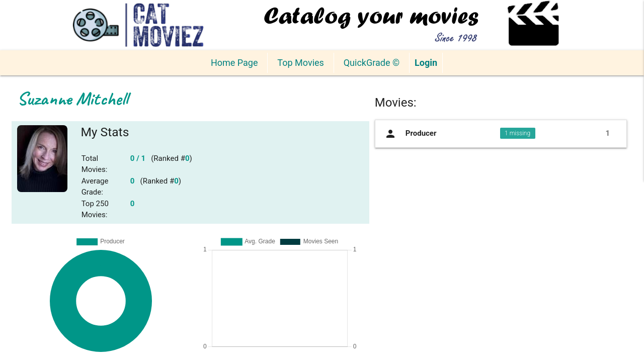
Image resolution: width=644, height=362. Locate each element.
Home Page (234, 63)
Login (426, 63)
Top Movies (300, 63)
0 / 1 (138, 158)
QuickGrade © (372, 63)
